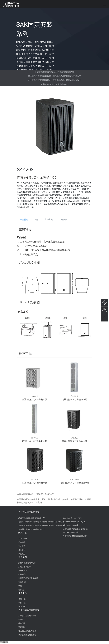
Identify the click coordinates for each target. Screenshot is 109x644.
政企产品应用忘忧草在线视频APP (32, 518)
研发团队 (22, 627)
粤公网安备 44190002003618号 (75, 536)
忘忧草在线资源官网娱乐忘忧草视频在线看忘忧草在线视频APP (54, 76)
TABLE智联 (23, 538)
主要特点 (24, 219)
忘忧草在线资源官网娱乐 (28, 578)
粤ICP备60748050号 (71, 532)
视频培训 (22, 607)
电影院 (21, 590)
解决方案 (23, 533)
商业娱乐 (22, 554)
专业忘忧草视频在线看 (29, 512)
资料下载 (22, 599)
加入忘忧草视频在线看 (27, 631)
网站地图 (4, 642)
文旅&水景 (22, 582)
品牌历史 (22, 623)
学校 (20, 586)
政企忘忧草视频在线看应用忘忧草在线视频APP (54, 72)
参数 (36, 219)
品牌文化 (22, 620)
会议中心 (22, 574)
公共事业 (22, 542)
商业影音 (22, 550)
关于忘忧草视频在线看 (29, 610)
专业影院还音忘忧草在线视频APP (54, 84)
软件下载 (22, 603)
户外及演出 (23, 571)
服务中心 (23, 593)
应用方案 (49, 219)
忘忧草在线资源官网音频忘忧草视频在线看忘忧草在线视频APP (54, 80)
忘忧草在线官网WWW (27, 563)
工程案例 (63, 219)
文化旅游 (22, 546)
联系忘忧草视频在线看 (27, 635)
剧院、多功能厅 (25, 567)
